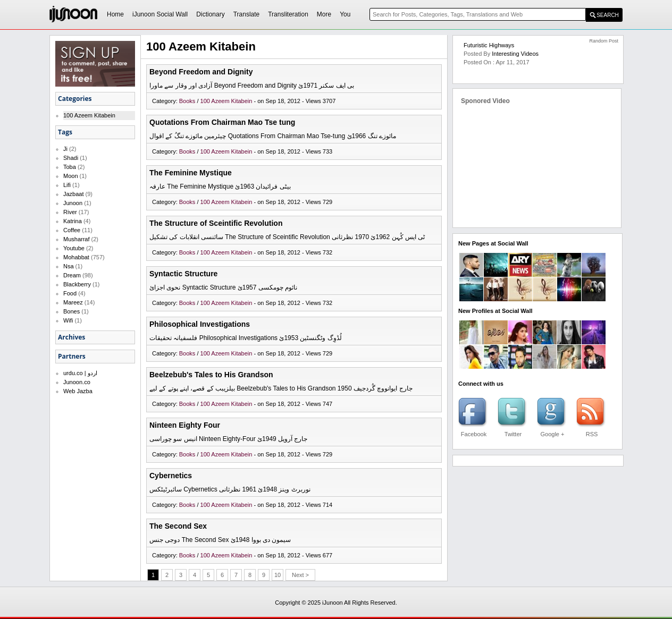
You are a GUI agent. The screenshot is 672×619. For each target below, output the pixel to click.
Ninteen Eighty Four (185, 425)
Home (115, 14)
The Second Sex (178, 526)
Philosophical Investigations (200, 324)
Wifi (68, 320)
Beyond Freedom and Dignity (201, 72)
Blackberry (77, 284)
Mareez (73, 302)
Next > (300, 575)
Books (188, 101)
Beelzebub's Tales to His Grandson (211, 375)
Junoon (73, 203)
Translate (247, 14)
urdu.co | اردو (80, 373)
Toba (70, 167)
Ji (65, 149)
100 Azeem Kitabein (89, 115)
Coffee (72, 230)
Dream (72, 275)
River (70, 212)
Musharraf (77, 239)
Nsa (69, 266)
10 (278, 575)
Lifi (67, 185)
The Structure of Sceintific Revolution (216, 223)
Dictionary (210, 14)
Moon (71, 176)
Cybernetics (171, 476)
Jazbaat (74, 194)
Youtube (74, 248)
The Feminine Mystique (191, 173)
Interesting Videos (515, 54)
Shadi (71, 158)
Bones (72, 311)
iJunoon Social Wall (160, 14)
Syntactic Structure (183, 274)
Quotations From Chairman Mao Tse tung (222, 122)
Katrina (73, 221)
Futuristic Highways (489, 45)
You (345, 14)
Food (70, 293)
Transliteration (288, 14)
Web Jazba (78, 391)
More (324, 14)
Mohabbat (76, 257)
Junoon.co (77, 382)
